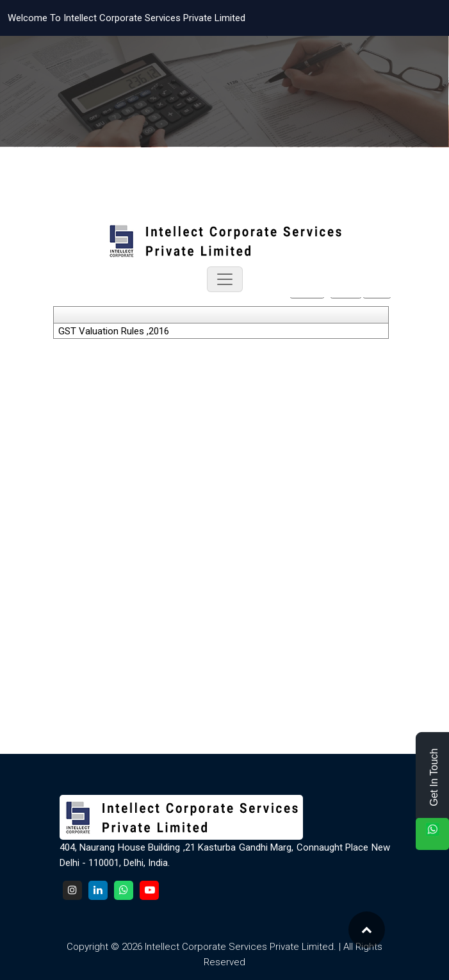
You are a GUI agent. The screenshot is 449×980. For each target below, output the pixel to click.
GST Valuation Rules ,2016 (114, 331)
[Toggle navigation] (225, 279)
